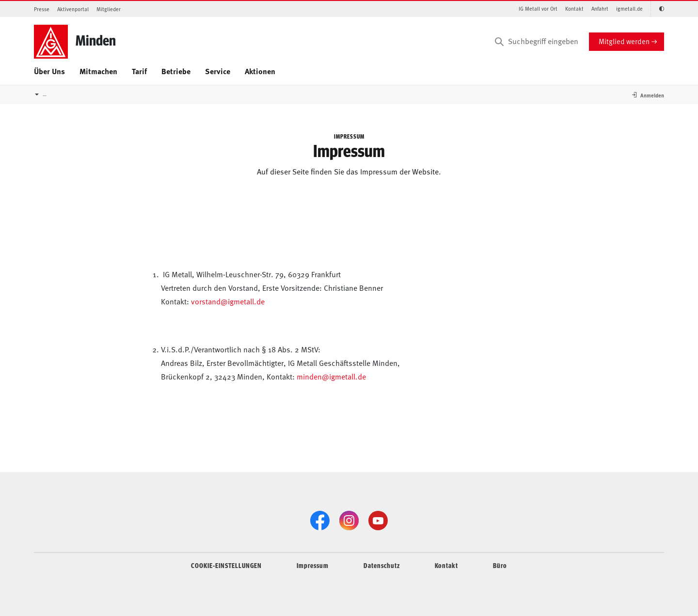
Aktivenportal (73, 9)
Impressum (313, 565)
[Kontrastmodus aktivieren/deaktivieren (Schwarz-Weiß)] (657, 9)
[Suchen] (499, 42)
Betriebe (176, 71)
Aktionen (260, 71)
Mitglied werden (624, 41)
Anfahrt (600, 8)
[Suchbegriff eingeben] (536, 42)
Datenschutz (382, 565)
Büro (500, 565)
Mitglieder (109, 9)
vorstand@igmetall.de (228, 301)
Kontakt (574, 8)
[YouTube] (378, 521)
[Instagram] (349, 521)
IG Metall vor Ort (538, 8)
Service (218, 71)
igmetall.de (629, 8)
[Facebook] (320, 521)
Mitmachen (98, 71)
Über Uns (49, 71)
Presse (42, 9)
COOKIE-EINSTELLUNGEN (226, 565)
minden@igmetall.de (331, 376)
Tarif (139, 71)
